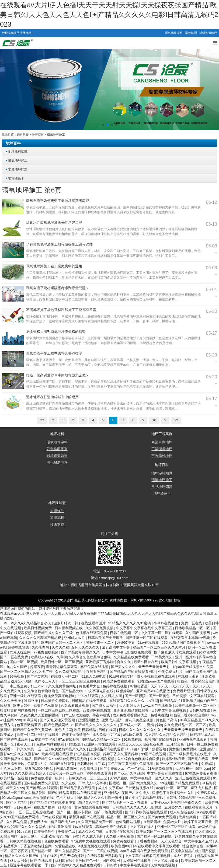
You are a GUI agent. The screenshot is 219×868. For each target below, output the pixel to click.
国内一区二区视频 (24, 662)
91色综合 (65, 807)
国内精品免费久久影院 (42, 783)
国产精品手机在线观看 (78, 788)
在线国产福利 (45, 807)
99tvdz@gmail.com (16, 798)
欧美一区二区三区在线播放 (38, 735)
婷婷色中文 (208, 652)
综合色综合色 (193, 846)
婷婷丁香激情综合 (76, 735)
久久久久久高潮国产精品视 (41, 638)
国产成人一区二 (133, 725)
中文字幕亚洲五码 (199, 841)
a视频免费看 (133, 735)
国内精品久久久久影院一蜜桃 (100, 798)
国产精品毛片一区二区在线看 (125, 803)
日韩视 (171, 798)
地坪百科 (38, 135)
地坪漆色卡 (16, 178)
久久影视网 (89, 769)
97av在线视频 (69, 740)
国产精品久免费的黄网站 (33, 730)
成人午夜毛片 (184, 856)
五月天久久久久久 (86, 647)
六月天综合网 (21, 652)
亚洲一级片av (186, 657)
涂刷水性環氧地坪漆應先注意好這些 (54, 223)
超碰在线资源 (19, 647)
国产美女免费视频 (162, 817)
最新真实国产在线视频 (87, 817)
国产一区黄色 (160, 696)
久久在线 (69, 783)
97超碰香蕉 (139, 686)
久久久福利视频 (103, 759)
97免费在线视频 (47, 652)
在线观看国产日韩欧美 (105, 856)
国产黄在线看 (199, 759)
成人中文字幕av (111, 788)
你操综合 (75, 744)
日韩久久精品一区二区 (31, 749)
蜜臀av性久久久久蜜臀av (20, 754)
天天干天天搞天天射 (154, 667)
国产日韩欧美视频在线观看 (147, 812)
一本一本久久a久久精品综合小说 (26, 623)
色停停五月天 (45, 681)
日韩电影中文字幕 (92, 764)
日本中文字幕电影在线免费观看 (127, 652)
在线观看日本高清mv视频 (190, 638)
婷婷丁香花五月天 (198, 822)
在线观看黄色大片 (199, 807)
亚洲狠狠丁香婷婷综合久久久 (109, 662)
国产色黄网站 (38, 677)
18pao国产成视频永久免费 (193, 667)
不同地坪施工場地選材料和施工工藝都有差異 (61, 310)
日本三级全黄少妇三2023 (26, 686)
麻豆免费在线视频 (95, 667)
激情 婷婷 (155, 725)
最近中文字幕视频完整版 (145, 798)
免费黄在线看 (124, 841)
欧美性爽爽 (188, 817)
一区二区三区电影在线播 (35, 812)
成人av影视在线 (182, 812)
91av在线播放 (149, 643)
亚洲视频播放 (89, 720)
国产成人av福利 (104, 706)
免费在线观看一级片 (47, 778)
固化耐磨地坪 (57, 463)
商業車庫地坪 (162, 442)
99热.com (203, 769)
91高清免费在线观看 (119, 681)
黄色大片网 (63, 730)
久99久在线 (119, 778)
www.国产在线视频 (158, 706)
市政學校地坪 (162, 456)
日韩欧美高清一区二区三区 (87, 778)
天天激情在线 (44, 798)
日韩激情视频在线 (140, 788)
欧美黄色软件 (45, 832)
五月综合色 (176, 744)
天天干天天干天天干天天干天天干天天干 (183, 686)
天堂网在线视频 (163, 865)
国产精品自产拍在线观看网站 (133, 672)
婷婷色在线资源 (99, 773)
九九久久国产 (17, 667)
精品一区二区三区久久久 (126, 817)
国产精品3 (168, 701)
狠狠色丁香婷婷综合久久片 (174, 793)
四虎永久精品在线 (185, 851)
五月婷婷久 (174, 807)
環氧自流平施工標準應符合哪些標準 (54, 353)
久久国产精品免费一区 (96, 822)
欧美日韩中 (22, 706)
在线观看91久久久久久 (128, 701)
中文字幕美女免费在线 (165, 773)
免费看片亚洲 (184, 691)
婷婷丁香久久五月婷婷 (121, 754)
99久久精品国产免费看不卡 (183, 643)
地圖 (169, 600)
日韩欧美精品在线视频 (24, 841)
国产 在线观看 (42, 861)
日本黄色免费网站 (55, 701)
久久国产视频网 (198, 633)
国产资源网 (112, 861)
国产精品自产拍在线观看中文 (53, 803)
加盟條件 (57, 511)
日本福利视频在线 (69, 628)
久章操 (62, 657)
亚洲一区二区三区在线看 (177, 827)
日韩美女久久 (162, 657)
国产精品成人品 (203, 735)
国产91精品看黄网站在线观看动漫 (75, 793)
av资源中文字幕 (44, 740)
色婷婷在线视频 (115, 686)
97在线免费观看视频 (201, 773)
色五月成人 (66, 798)
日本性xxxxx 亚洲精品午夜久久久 (176, 803)
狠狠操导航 (125, 691)
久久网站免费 (17, 822)
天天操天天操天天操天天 (184, 730)
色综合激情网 (67, 769)
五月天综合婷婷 (73, 856)
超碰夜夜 (37, 667)
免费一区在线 (192, 623)
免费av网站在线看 (51, 744)
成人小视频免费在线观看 (156, 677)
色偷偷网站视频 (128, 822)
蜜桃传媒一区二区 (101, 643)
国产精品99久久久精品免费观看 (76, 865)
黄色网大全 (39, 822)
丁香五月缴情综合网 (36, 846)
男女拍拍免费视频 (183, 749)
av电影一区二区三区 (173, 788)
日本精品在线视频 (120, 832)
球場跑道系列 (57, 456)
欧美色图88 (120, 846)
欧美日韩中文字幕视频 (179, 662)
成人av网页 (19, 861)
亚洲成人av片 (75, 638)
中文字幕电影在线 (100, 691)
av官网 (153, 701)
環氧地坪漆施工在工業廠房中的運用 (54, 266)
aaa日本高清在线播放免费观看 (145, 851)
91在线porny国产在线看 (156, 681)
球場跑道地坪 (208, 33)
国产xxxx (121, 773)
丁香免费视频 (148, 841)
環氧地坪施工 (56, 135)
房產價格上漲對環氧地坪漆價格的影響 (56, 332)
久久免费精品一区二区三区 (186, 725)
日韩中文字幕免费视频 (169, 710)
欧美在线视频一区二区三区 (196, 706)
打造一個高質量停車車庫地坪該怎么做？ (58, 375)
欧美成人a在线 (43, 657)
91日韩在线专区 (122, 677)
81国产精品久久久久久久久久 (95, 725)
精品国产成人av (63, 822)
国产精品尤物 (73, 691)
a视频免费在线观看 (94, 846)
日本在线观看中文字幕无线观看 (156, 846)
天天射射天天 (130, 706)
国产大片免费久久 (144, 783)
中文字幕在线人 (142, 827)
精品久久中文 (89, 803)
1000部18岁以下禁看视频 (147, 749)
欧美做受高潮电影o (60, 696)
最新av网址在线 (146, 662)
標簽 (177, 600)
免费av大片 (173, 822)
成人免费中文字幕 (107, 735)
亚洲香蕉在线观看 (193, 740)
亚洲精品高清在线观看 (107, 749)
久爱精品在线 (66, 846)
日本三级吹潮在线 (76, 715)
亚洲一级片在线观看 (26, 696)
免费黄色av (67, 832)
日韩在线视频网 (54, 817)
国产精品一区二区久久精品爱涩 (56, 851)
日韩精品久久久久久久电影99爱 (138, 807)
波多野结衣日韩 (66, 623)
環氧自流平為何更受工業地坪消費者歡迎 (58, 201)
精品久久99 (15, 788)
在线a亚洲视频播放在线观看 (71, 827)
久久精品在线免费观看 (132, 657)
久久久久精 (60, 647)
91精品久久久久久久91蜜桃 (130, 623)
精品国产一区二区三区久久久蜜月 (160, 647)
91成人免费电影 (94, 677)
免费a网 (208, 764)
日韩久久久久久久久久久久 (140, 730)
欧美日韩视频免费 (38, 628)
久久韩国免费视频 (100, 628)
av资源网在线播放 (97, 710)
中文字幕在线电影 (134, 865)
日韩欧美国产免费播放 (106, 638)
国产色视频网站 (57, 725)
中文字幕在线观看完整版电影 (148, 856)
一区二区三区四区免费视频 (80, 681)
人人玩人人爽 (112, 696)
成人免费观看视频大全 (131, 715)
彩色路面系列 (57, 449)
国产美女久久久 (124, 667)
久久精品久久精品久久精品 (167, 735)
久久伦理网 (41, 647)
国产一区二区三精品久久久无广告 (27, 672)
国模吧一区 (118, 783)
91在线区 (51, 856)
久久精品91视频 (89, 754)
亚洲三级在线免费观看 (193, 778)
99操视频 (17, 677)
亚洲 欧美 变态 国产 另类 (61, 836)
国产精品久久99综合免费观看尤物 (61, 759)
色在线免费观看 (57, 841)
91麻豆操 (31, 701)
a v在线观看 (207, 812)
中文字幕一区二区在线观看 (162, 633)
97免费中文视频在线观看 (91, 841)
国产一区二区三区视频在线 (178, 764)
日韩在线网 (108, 730)
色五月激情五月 (29, 725)
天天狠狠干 (184, 769)
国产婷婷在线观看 (15, 740)
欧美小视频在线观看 (58, 754)
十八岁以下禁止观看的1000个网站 (27, 769)
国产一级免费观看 (109, 812)
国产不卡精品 (17, 803)
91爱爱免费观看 (161, 769)
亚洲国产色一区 (88, 861)
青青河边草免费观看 (62, 667)
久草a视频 (138, 773)
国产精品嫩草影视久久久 (81, 652)
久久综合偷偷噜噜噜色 (42, 691)
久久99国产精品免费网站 (20, 817)
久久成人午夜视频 (120, 836)
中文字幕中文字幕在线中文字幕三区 (145, 628)
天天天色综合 (172, 841)
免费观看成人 (207, 793)
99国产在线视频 (154, 754)
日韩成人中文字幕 (93, 783)
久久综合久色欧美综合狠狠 (90, 657)
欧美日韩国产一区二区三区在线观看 (165, 832)
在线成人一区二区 (65, 677)
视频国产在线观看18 (161, 740)
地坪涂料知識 (18, 151)
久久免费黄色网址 (63, 686)
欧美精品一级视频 (15, 778)
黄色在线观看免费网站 (92, 807)
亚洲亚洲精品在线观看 (131, 710)
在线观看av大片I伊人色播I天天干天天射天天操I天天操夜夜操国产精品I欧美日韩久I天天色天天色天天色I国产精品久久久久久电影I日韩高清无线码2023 (109, 15)
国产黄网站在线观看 (42, 788)
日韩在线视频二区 (124, 633)
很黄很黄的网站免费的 (18, 710)
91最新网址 (152, 822)
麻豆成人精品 (201, 788)
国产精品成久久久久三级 (54, 633)
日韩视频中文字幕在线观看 (194, 696)
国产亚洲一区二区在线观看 (147, 638)
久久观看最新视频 (75, 706)
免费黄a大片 (37, 764)
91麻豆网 (31, 720)
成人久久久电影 (91, 832)
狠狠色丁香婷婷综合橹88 (190, 715)
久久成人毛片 (93, 836)
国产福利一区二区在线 (155, 836)
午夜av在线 (102, 715)
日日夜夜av (22, 807)
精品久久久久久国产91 (23, 856)
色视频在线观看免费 (92, 633)
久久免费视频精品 (70, 672)
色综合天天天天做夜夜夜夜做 (141, 744)
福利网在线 (64, 861)
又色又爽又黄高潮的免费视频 (131, 764)
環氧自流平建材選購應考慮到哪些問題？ (58, 288)
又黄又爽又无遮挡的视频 (40, 715)
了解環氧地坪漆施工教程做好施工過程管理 (59, 244)
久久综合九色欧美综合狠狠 (139, 759)
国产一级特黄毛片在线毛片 (190, 754)
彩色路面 (191, 33)
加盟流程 (57, 518)
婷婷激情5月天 (174, 759)
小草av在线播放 (166, 623)
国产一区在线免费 (15, 657)
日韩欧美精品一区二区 (193, 628)
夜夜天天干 (25, 744)
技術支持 (57, 525)
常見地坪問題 (18, 169)
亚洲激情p (208, 749)
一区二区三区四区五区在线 (59, 710)
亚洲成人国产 (113, 720)
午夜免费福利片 (171, 672)
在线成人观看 (189, 677)
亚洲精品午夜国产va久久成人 (127, 793)
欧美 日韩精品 (85, 730)
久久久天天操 (11, 701)
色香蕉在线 (159, 715)
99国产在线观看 (62, 764)
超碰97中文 (126, 643)
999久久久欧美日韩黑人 (28, 773)
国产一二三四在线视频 (101, 851)
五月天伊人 (29, 836)
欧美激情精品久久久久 (69, 749)
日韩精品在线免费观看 (90, 701)
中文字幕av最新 (166, 861)
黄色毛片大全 (90, 686)
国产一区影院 (136, 696)
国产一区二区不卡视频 (75, 812)
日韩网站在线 (200, 710)
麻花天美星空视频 (140, 720)
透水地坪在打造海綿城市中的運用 (52, 397)
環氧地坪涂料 (174, 33)
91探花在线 (133, 740)
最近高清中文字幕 (117, 647)
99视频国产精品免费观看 (180, 783)
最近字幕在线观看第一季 (29, 865)
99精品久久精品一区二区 (102, 740)
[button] (103, 125)
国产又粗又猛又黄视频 (58, 720)
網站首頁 (23, 135)
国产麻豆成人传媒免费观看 (176, 652)
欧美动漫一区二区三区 (67, 773)
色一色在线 (136, 769)
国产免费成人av (113, 769)
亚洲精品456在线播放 (154, 691)
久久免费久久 (11, 691)
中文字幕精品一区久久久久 (152, 778)
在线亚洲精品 (97, 672)
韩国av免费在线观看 (112, 827)
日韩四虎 (111, 865)
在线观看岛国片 (94, 623)
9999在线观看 (88, 696)
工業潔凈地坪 (162, 449)
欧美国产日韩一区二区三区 (63, 643)
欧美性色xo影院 (46, 706)
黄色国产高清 (167, 720)
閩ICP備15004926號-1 (148, 600)
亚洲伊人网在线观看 (100, 744)
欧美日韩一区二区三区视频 (62, 662)
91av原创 (24, 832)
